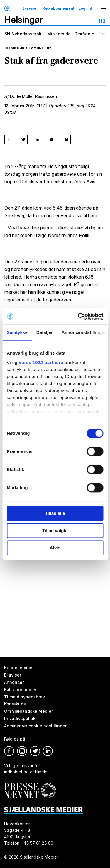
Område (82, 34)
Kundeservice (18, 668)
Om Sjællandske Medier (28, 711)
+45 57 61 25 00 (37, 843)
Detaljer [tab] (45, 332)
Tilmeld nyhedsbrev (24, 697)
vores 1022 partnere (41, 362)
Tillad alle (55, 513)
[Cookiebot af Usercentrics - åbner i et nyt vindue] (78, 316)
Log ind (85, 8)
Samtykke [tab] (17, 332)
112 (49, 48)
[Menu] (103, 8)
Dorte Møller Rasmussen (33, 96)
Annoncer (14, 682)
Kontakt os (15, 704)
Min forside (59, 34)
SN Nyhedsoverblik (24, 34)
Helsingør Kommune (24, 48)
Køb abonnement (58, 8)
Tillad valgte (55, 530)
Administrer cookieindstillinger (35, 726)
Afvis (55, 548)
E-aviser (30, 8)
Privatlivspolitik (20, 719)
